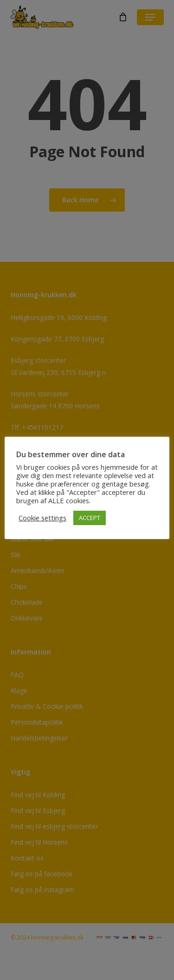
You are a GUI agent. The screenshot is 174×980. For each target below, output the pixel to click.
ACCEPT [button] (90, 518)
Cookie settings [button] (42, 518)
